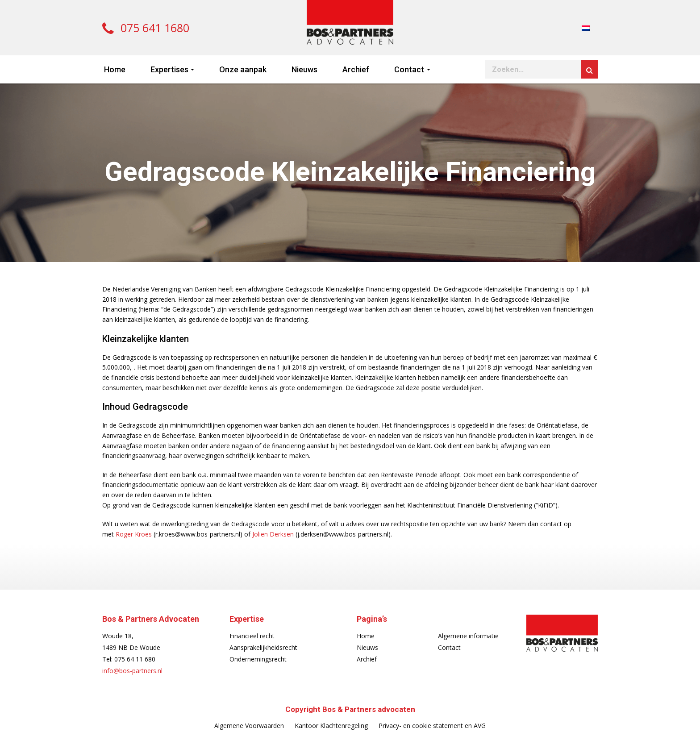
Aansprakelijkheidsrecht (263, 647)
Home (115, 69)
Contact (409, 69)
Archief (356, 69)
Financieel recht (252, 636)
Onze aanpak (243, 69)
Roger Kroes (134, 534)
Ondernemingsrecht (258, 659)
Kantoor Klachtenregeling (331, 726)
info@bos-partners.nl (132, 671)
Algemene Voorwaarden (249, 726)
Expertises (169, 69)
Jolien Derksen (273, 534)
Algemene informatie (468, 636)
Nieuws (304, 69)
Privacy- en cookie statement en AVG (432, 726)
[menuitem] (586, 27)
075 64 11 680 (135, 659)
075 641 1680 (146, 28)
